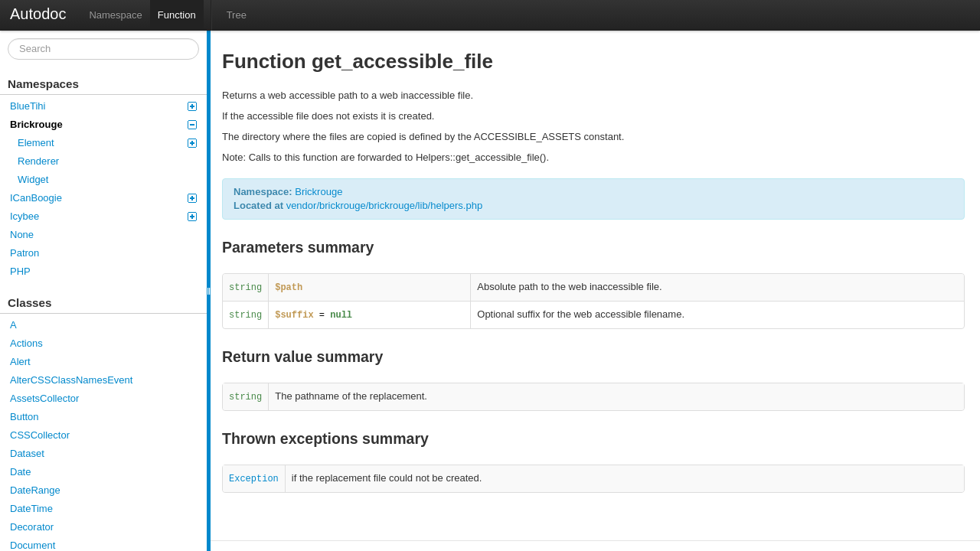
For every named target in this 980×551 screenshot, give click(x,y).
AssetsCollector (44, 398)
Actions (26, 343)
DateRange (35, 490)
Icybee (103, 216)
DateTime (31, 509)
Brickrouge (103, 124)
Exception (254, 479)
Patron (24, 253)
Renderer (38, 161)
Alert (20, 362)
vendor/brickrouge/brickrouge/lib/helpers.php (385, 205)
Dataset (27, 453)
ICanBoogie (103, 198)
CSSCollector (40, 435)
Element (107, 143)
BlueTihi (103, 106)
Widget (33, 179)
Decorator (32, 527)
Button (24, 417)
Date (20, 472)
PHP (20, 271)
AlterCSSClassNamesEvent (71, 380)
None (22, 235)
